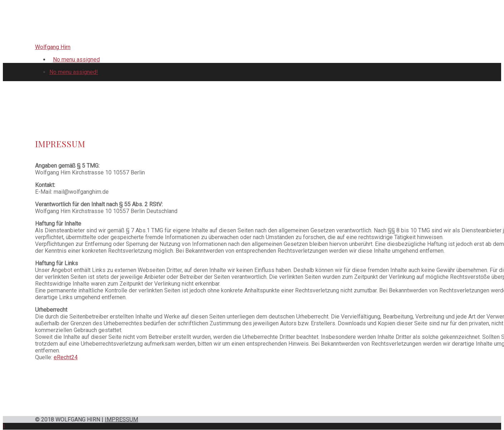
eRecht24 (66, 357)
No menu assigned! (74, 72)
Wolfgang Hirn (53, 47)
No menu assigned (76, 60)
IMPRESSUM (121, 419)
